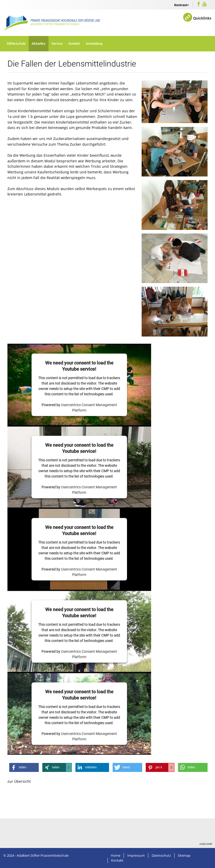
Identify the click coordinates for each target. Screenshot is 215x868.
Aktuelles (38, 44)
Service (57, 44)
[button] (24, 767)
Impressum (136, 855)
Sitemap (184, 855)
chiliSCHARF (206, 844)
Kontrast (181, 5)
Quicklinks (202, 18)
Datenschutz (161, 855)
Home (116, 855)
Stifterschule (16, 44)
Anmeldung (94, 44)
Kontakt (74, 44)
